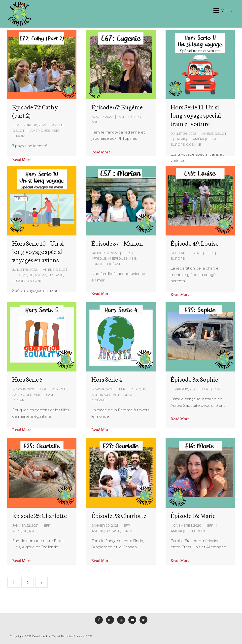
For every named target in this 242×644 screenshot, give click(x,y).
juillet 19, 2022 (25, 270)
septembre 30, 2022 (29, 125)
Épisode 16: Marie (193, 515)
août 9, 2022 (102, 117)
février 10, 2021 (183, 389)
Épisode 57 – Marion (117, 243)
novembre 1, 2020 (186, 525)
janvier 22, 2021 (26, 525)
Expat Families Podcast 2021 (72, 636)
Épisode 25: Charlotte (40, 515)
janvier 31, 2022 (105, 253)
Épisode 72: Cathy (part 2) (35, 111)
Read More (22, 159)
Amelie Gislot (131, 117)
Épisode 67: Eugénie (117, 107)
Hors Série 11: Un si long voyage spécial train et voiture (196, 115)
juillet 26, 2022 (183, 134)
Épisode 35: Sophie (194, 379)
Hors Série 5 (28, 379)
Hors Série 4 (107, 379)
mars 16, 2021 (23, 389)
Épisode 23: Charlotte (119, 515)
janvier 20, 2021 (105, 525)
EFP (127, 253)
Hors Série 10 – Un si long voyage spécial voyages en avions (38, 251)
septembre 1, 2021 (186, 253)
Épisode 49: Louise (194, 243)
